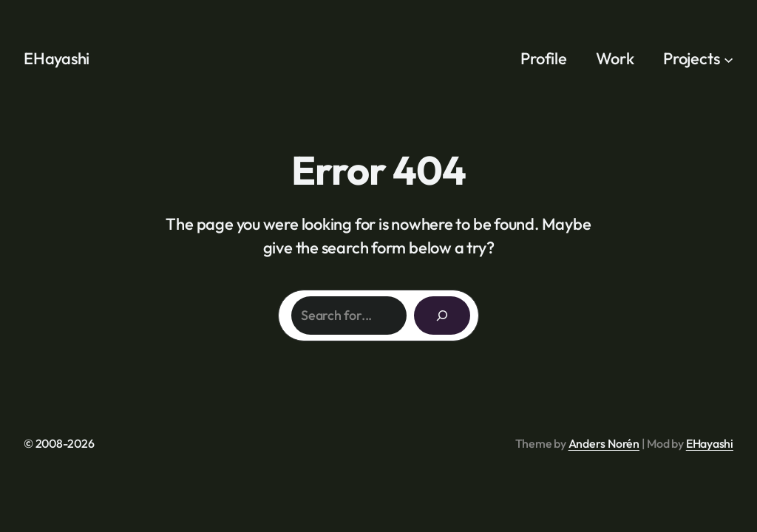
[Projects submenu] (729, 59)
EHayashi (57, 58)
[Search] (442, 316)
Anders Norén (604, 443)
